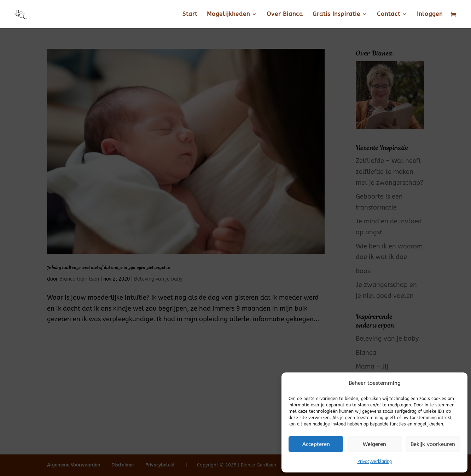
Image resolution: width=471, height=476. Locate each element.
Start (190, 14)
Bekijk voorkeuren (433, 444)
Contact (389, 14)
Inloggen (430, 14)
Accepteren (316, 444)
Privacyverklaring (375, 462)
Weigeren (374, 444)
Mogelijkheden (228, 14)
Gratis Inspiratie (336, 14)
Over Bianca (285, 14)
